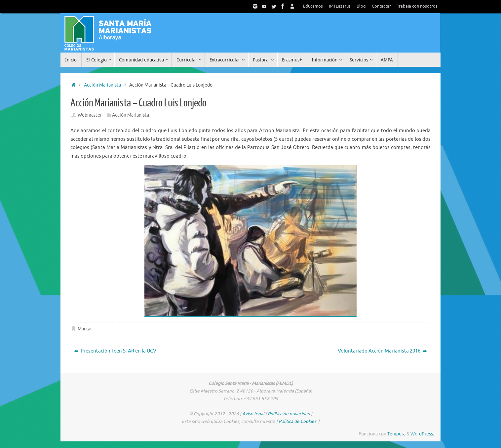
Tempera (396, 434)
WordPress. (422, 434)
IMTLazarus (340, 6)
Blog (361, 6)
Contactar (381, 6)
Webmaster (90, 115)
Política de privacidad (289, 414)
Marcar (85, 329)
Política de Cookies (297, 421)
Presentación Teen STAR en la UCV (115, 351)
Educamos (313, 6)
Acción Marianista (102, 85)
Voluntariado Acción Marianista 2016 (382, 351)
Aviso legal (253, 414)
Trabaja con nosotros (417, 6)
